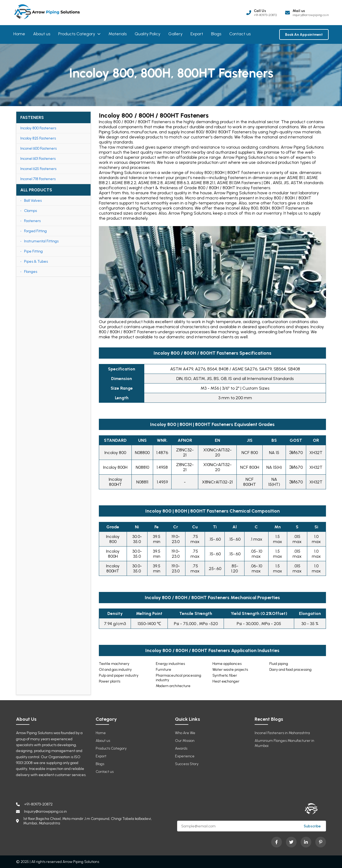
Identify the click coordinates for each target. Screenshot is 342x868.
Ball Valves (33, 201)
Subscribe (312, 826)
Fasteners (32, 221)
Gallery (175, 34)
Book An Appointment (304, 34)
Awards (181, 748)
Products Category (79, 34)
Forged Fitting (35, 231)
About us (42, 34)
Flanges (31, 272)
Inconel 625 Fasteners (38, 169)
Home (19, 34)
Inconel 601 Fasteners (38, 159)
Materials (118, 34)
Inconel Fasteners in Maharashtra (282, 733)
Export (197, 34)
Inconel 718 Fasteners (38, 179)
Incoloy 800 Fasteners (38, 128)
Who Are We (185, 733)
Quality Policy (147, 34)
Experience (185, 756)
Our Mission (185, 741)
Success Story (187, 764)
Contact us (240, 34)
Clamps (30, 211)
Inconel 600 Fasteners (38, 148)
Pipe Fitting (33, 251)
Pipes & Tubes (36, 261)
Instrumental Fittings (41, 241)
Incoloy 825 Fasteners (38, 138)
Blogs (216, 34)
